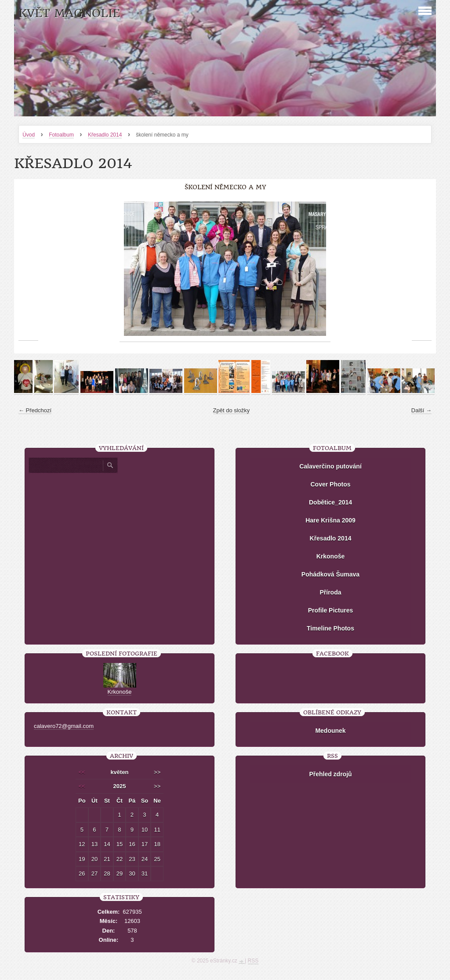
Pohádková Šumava (330, 574)
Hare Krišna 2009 (330, 520)
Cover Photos (330, 484)
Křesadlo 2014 (105, 135)
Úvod (29, 135)
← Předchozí (35, 410)
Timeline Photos (330, 628)
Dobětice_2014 (330, 502)
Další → (421, 410)
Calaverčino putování (330, 466)
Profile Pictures (331, 610)
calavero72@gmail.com (64, 726)
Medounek (330, 731)
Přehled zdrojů (330, 774)
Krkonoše (331, 556)
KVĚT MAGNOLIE (69, 13)
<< (82, 772)
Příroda (330, 592)
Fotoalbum (61, 135)
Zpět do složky (232, 410)
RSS (253, 961)
